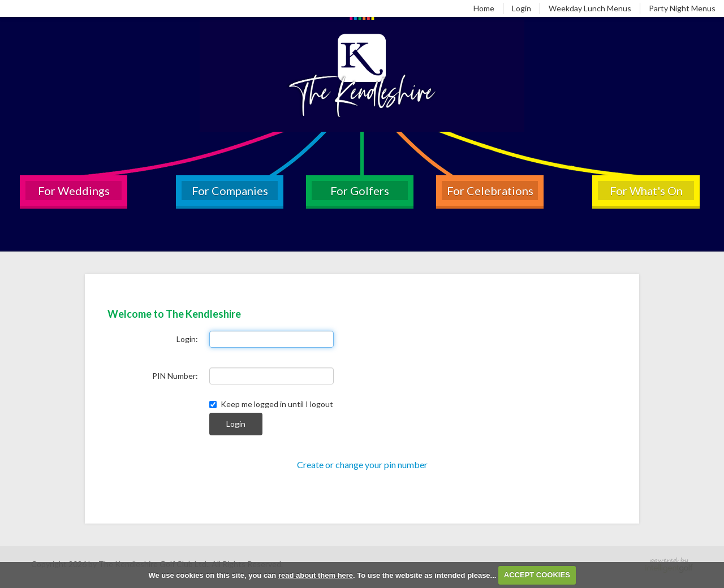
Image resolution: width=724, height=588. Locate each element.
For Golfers (360, 191)
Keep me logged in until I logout (271, 404)
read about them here (316, 575)
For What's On (646, 191)
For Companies (230, 191)
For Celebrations (490, 191)
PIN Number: (175, 376)
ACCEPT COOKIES (537, 575)
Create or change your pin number (362, 464)
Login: (187, 339)
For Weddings (74, 191)
